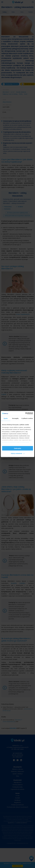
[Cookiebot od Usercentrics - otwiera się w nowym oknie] (25, 413)
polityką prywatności (9, 442)
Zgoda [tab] (6, 418)
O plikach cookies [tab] (27, 418)
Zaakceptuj (17, 448)
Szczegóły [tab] (15, 418)
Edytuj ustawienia (18, 453)
